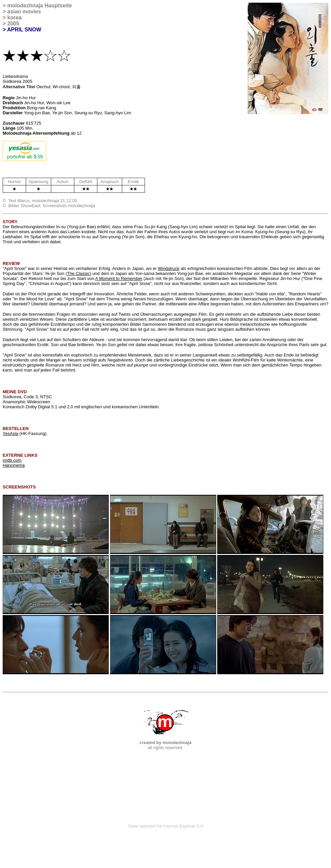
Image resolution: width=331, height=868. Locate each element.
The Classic (78, 273)
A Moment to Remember (119, 278)
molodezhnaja (25, 6)
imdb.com (12, 460)
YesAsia (11, 433)
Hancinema (14, 465)
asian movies (24, 12)
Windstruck (169, 268)
